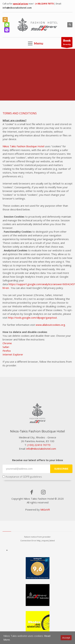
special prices (20, 4)
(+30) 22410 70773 (44, 4)
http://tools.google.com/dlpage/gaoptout (32, 318)
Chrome (7, 343)
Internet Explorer (13, 354)
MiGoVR (45, 510)
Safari (6, 347)
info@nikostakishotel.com (17, 8)
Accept (66, 638)
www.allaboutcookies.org (50, 325)
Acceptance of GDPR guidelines (22, 477)
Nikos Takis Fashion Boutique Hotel (23, 146)
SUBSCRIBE (61, 469)
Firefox (7, 351)
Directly (67, 43)
